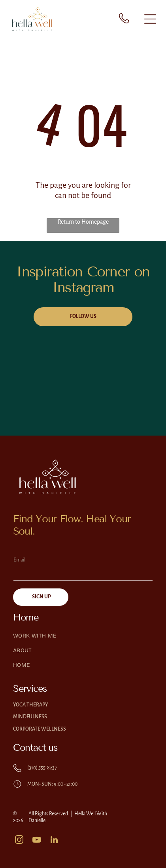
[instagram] (19, 841)
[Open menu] (150, 19)
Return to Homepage (83, 222)
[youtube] (37, 841)
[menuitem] (83, 640)
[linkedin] (54, 841)
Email (19, 560)
